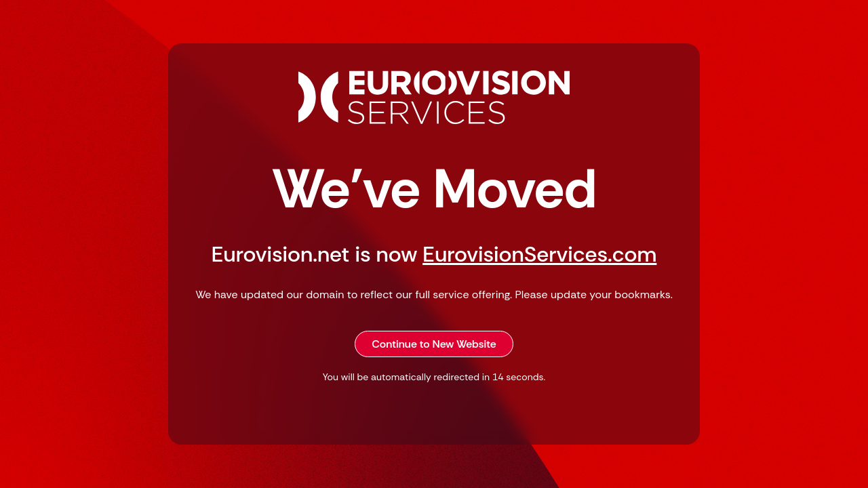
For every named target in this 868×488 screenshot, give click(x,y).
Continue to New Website (434, 344)
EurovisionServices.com (539, 254)
